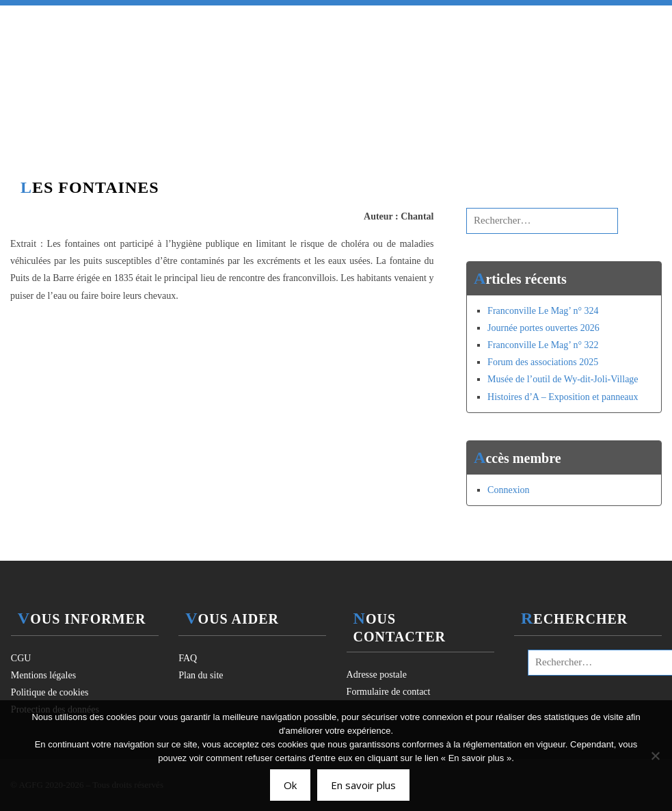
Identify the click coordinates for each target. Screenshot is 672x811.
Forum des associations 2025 (543, 362)
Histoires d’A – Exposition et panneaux (563, 397)
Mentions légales (43, 675)
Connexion (508, 490)
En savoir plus (363, 785)
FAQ (188, 658)
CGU (21, 658)
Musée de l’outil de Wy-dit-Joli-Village (563, 379)
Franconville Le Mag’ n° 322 (543, 345)
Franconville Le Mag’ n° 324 (543, 311)
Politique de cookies (50, 692)
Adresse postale (377, 675)
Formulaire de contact (389, 692)
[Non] (655, 756)
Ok (290, 785)
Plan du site (201, 675)
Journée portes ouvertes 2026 (543, 328)
